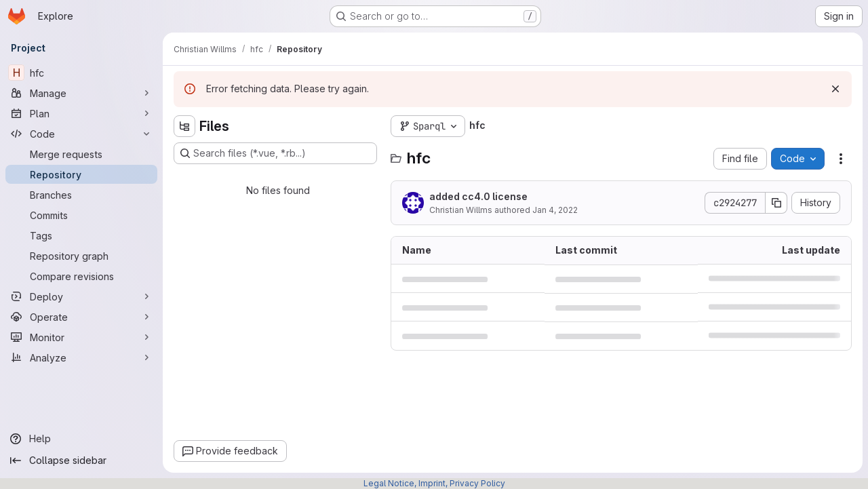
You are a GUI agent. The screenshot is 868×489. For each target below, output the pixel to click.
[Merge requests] (81, 154)
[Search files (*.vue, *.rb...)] (275, 153)
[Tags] (81, 235)
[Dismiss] (835, 89)
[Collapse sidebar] (81, 461)
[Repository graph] (81, 256)
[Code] (81, 134)
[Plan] (81, 113)
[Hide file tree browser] (184, 126)
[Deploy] (81, 296)
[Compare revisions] (81, 276)
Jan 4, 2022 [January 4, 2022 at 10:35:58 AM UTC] (555, 210)
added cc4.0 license (478, 196)
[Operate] (81, 317)
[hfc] (81, 73)
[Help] (81, 439)
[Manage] (81, 93)
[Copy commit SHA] (776, 203)
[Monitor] (81, 337)
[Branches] (81, 195)
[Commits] (81, 215)
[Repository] (81, 174)
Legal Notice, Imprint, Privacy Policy (434, 483)
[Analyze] (81, 357)
